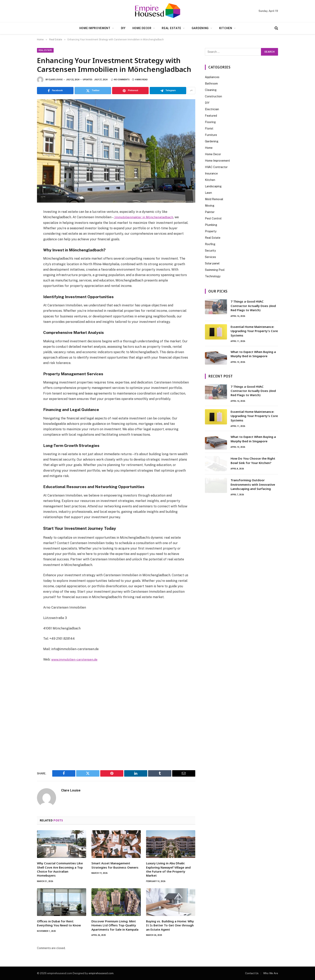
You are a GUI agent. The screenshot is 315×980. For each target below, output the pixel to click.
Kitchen (226, 28)
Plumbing (211, 225)
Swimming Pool (215, 270)
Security (210, 251)
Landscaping (213, 186)
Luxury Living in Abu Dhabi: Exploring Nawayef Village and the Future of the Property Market (168, 869)
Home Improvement (95, 28)
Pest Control (213, 218)
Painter (210, 212)
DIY (123, 28)
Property (211, 231)
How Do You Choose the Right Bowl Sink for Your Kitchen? (253, 460)
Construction (213, 96)
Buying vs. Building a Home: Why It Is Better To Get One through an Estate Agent (170, 925)
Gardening (200, 28)
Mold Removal (214, 199)
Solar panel (212, 263)
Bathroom (211, 84)
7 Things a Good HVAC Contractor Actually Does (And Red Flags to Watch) (253, 306)
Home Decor (142, 28)
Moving (210, 206)
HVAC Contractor (216, 167)
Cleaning (211, 90)
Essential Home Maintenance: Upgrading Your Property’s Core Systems (254, 331)
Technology (213, 276)
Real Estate (171, 28)
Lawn (208, 193)
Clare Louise (56, 80)
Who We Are (271, 973)
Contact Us (252, 973)
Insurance (211, 173)
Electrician (212, 109)
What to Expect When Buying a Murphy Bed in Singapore (253, 354)
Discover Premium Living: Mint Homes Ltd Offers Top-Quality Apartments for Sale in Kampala (115, 925)
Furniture (211, 135)
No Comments (120, 80)
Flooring (210, 122)
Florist (209, 128)
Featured (211, 116)
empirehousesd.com (101, 973)
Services (210, 257)
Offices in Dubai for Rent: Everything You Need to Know (59, 923)
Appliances (212, 77)
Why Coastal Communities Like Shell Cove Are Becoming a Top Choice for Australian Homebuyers (60, 869)
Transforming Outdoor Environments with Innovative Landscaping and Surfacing (253, 484)
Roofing (210, 244)
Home (209, 148)
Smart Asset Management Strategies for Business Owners (115, 865)
